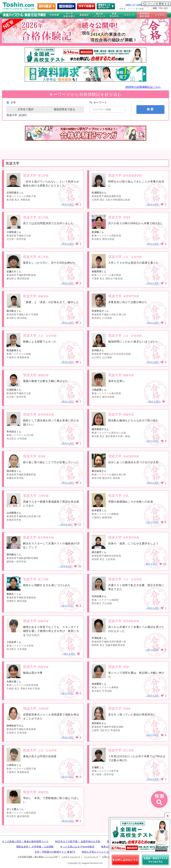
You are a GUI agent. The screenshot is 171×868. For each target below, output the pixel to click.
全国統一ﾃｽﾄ (130, 5)
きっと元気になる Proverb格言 (77, 847)
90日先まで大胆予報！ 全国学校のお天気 (78, 841)
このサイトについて (71, 857)
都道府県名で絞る (64, 109)
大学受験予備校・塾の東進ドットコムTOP (38, 857)
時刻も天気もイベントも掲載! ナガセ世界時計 (107, 852)
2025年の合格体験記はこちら (143, 87)
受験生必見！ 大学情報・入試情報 (35, 847)
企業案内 (140, 5)
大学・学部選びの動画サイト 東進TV (55, 852)
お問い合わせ (108, 857)
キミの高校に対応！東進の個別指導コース (25, 841)
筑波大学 (17, 115)
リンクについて (91, 857)
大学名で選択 (26, 109)
